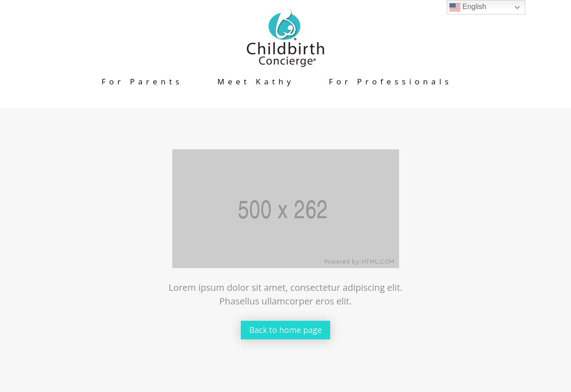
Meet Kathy (256, 81)
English (468, 7)
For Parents (142, 81)
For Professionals (390, 81)
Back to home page (285, 330)
